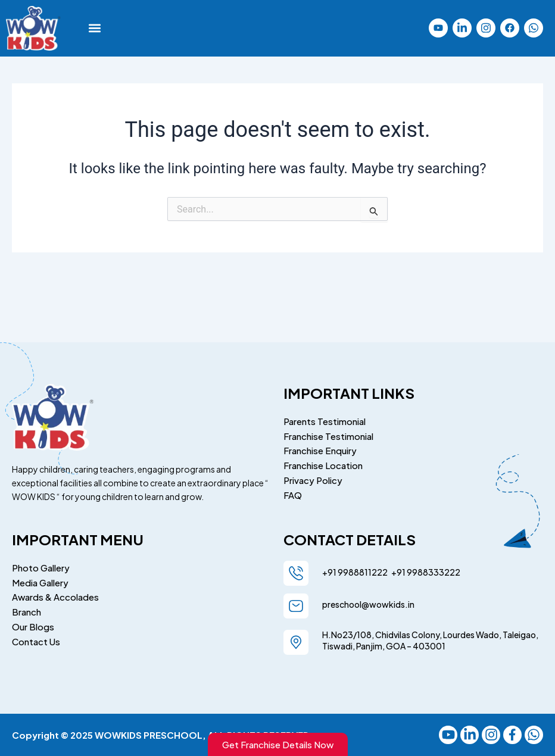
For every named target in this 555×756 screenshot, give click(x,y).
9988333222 (433, 570)
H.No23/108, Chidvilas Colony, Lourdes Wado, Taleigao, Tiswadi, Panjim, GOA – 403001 (430, 638)
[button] (95, 28)
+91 (397, 570)
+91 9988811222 (356, 570)
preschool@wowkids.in (368, 602)
